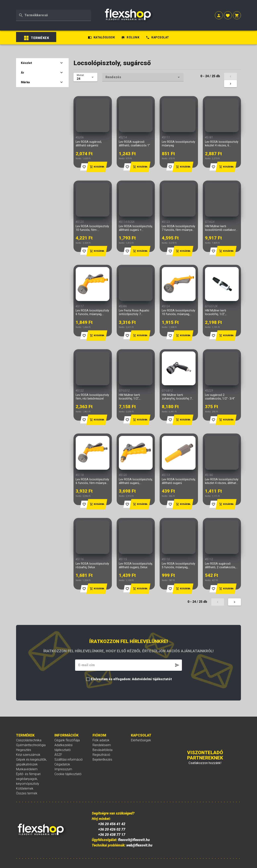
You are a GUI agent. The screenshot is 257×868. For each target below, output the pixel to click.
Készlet (39, 45)
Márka (39, 65)
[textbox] (54, 10)
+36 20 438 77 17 (110, 830)
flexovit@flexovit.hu (132, 835)
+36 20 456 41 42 (110, 819)
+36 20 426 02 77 (110, 824)
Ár (39, 55)
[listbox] (44, 22)
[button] (219, 11)
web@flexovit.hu (138, 840)
